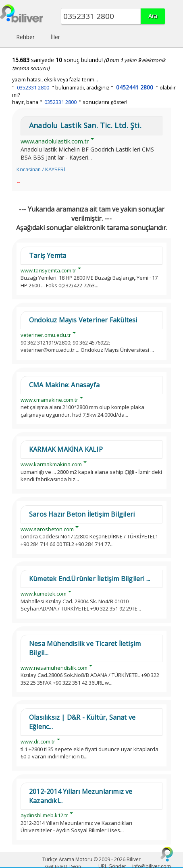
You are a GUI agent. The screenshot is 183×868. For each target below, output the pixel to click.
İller (55, 37)
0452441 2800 (135, 87)
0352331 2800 (33, 88)
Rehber (25, 37)
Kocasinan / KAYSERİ (41, 169)
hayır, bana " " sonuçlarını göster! (70, 102)
